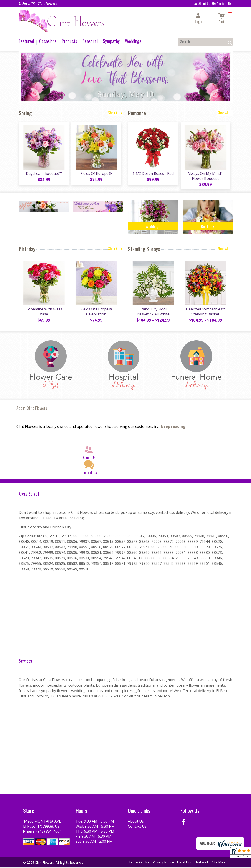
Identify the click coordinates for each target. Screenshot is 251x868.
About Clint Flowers (32, 409)
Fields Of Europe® (96, 174)
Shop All (116, 113)
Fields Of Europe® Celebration (96, 313)
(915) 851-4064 (49, 832)
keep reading (173, 428)
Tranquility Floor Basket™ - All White (153, 313)
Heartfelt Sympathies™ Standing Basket (205, 313)
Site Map (218, 863)
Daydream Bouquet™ (44, 174)
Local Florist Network (193, 863)
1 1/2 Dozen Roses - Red (153, 174)
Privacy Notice (163, 863)
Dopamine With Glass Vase (44, 313)
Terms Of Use (139, 863)
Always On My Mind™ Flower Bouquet (205, 176)
